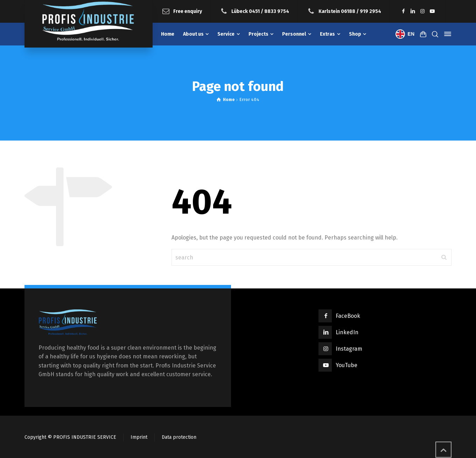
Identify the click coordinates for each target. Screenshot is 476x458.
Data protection (179, 437)
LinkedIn (347, 332)
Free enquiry (188, 11)
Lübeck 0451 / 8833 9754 (260, 11)
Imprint (139, 437)
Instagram (349, 349)
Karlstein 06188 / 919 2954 (350, 11)
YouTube (346, 365)
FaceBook (348, 316)
